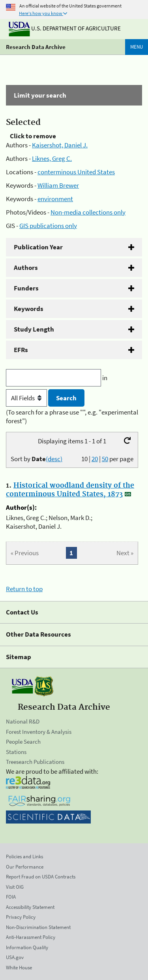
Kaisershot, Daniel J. (60, 145)
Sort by (37, 459)
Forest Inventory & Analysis (39, 732)
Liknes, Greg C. (52, 158)
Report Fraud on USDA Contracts (41, 877)
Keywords (29, 309)
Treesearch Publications (35, 762)
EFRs (21, 350)
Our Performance (25, 867)
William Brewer (58, 185)
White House (19, 968)
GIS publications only (48, 226)
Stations (16, 752)
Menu (137, 47)
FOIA (11, 897)
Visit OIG (15, 887)
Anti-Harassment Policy (31, 937)
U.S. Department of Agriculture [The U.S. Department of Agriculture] (65, 28)
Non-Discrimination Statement (38, 927)
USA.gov (15, 957)
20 (95, 459)
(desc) (54, 459)
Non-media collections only (88, 212)
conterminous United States (76, 172)
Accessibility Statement (30, 907)
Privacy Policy (21, 917)
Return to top (24, 589)
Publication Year (38, 247)
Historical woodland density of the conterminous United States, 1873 (70, 490)
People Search (23, 742)
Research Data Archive (36, 47)
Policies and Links (24, 857)
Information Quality (27, 947)
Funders (26, 288)
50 (105, 459)
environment (55, 199)
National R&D (23, 721)
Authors (26, 268)
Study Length (34, 329)
